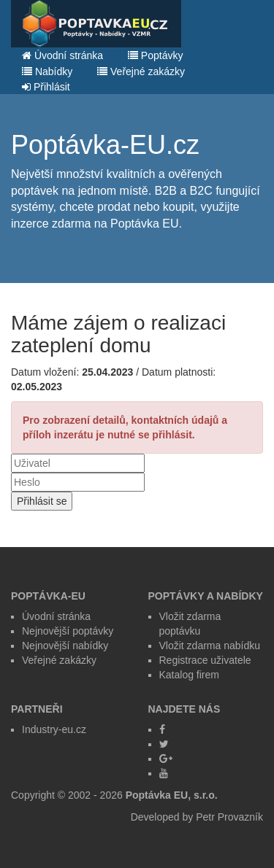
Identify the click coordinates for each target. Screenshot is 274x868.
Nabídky (47, 71)
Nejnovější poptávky (68, 631)
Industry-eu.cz (54, 729)
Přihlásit (46, 87)
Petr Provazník (229, 817)
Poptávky (155, 55)
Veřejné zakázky (141, 71)
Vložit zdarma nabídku (210, 646)
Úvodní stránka (62, 55)
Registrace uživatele (205, 660)
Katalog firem (189, 675)
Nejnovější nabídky (65, 646)
